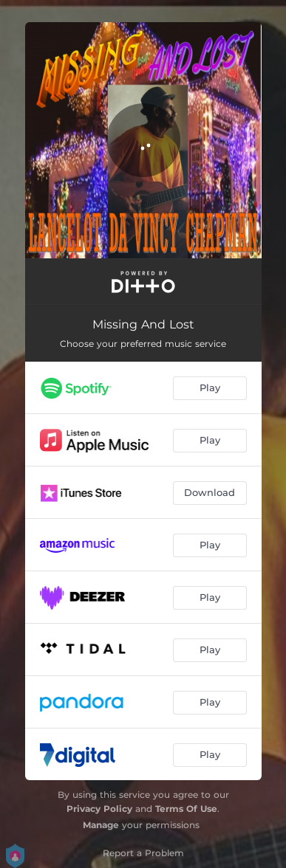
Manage (101, 825)
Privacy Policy (99, 809)
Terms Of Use (186, 809)
